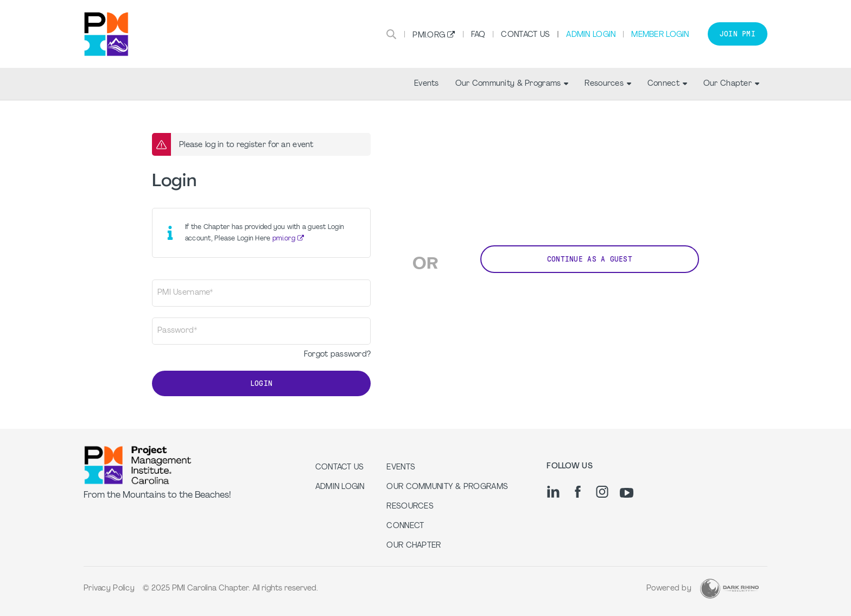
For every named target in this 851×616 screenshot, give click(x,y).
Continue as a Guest (590, 259)
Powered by (669, 589)
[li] (553, 492)
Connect (667, 84)
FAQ (478, 35)
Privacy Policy (109, 589)
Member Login (660, 35)
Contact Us (525, 35)
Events (427, 84)
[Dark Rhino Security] (729, 589)
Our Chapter (731, 84)
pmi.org (284, 239)
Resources (608, 84)
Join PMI (738, 34)
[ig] (602, 492)
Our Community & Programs (512, 84)
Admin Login (591, 35)
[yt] (627, 493)
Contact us (340, 468)
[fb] (578, 492)
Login (261, 383)
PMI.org (429, 36)
